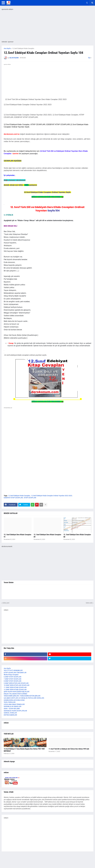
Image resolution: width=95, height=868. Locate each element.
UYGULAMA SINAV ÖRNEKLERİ (14, 704)
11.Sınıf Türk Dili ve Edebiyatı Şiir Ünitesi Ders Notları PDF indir (69, 749)
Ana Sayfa (7, 48)
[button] (3, 3)
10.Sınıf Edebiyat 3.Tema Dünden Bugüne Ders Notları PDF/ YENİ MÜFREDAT (24, 750)
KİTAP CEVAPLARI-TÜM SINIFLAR (15, 673)
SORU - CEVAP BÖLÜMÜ (12, 709)
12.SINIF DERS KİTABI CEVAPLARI (15, 690)
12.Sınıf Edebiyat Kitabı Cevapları (23, 48)
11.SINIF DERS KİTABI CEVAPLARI (15, 687)
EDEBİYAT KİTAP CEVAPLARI (13, 498)
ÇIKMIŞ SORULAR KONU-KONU (14, 700)
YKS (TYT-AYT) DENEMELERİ (13, 670)
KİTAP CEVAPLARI (30, 498)
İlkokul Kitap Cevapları (11, 675)
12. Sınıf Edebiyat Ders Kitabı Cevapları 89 (47, 536)
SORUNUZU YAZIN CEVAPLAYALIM (15, 711)
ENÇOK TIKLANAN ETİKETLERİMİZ (15, 694)
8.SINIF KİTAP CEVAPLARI (13, 681)
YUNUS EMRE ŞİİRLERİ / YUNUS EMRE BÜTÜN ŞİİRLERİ (22, 696)
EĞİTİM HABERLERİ (10, 715)
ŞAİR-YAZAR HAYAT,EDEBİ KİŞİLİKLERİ (17, 692)
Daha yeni (6, 603)
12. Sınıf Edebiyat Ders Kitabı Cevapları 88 (77, 536)
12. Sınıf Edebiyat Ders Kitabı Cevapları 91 (17, 536)
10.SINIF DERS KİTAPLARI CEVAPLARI (17, 685)
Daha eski (89, 603)
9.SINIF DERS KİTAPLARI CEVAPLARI (16, 683)
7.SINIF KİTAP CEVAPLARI (13, 679)
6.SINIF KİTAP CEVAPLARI (13, 677)
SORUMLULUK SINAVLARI (13, 706)
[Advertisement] (47, 436)
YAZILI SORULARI (10, 702)
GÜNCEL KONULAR (10, 713)
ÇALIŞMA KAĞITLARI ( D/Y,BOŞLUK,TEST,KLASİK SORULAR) (24, 698)
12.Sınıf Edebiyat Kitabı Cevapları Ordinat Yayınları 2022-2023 (52, 496)
